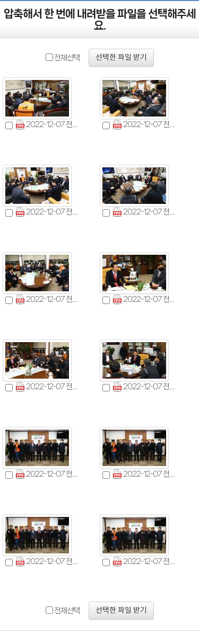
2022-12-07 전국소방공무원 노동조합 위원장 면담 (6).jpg (146, 299)
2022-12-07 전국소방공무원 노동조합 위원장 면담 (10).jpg (146, 474)
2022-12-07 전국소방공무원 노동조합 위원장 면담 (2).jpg (146, 125)
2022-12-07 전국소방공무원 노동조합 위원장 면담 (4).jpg (146, 212)
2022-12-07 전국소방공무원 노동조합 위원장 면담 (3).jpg (49, 212)
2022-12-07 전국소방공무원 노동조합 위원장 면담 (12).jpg (146, 562)
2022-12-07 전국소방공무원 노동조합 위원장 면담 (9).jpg (49, 474)
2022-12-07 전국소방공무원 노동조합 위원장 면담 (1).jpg (49, 125)
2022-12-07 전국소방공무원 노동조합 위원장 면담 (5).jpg (49, 299)
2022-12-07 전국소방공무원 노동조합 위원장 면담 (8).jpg (146, 387)
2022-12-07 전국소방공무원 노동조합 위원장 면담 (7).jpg (49, 387)
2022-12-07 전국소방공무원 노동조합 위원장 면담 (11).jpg (49, 562)
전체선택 (67, 58)
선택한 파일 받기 (121, 58)
